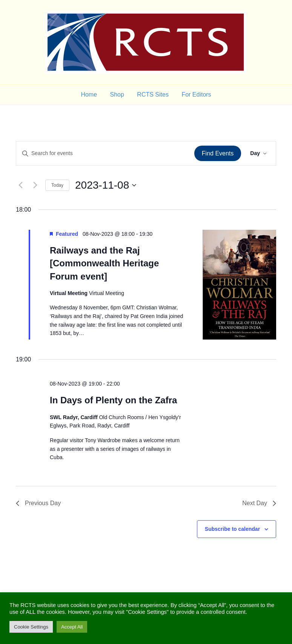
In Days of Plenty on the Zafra (113, 400)
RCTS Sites (153, 95)
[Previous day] (20, 185)
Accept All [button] (72, 627)
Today (57, 185)
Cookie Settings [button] (31, 627)
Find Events (218, 153)
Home (89, 95)
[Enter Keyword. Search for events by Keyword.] (105, 153)
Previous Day (38, 503)
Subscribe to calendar (232, 529)
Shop (117, 95)
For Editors (196, 95)
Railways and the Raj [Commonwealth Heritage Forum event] (104, 263)
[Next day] (35, 185)
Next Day (259, 503)
